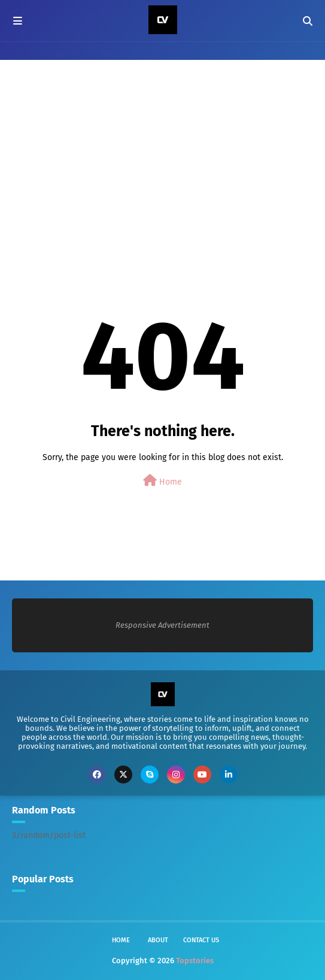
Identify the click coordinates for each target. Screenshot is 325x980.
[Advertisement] (162, 159)
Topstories (195, 961)
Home (162, 481)
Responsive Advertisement (162, 625)
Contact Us (201, 940)
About (158, 940)
